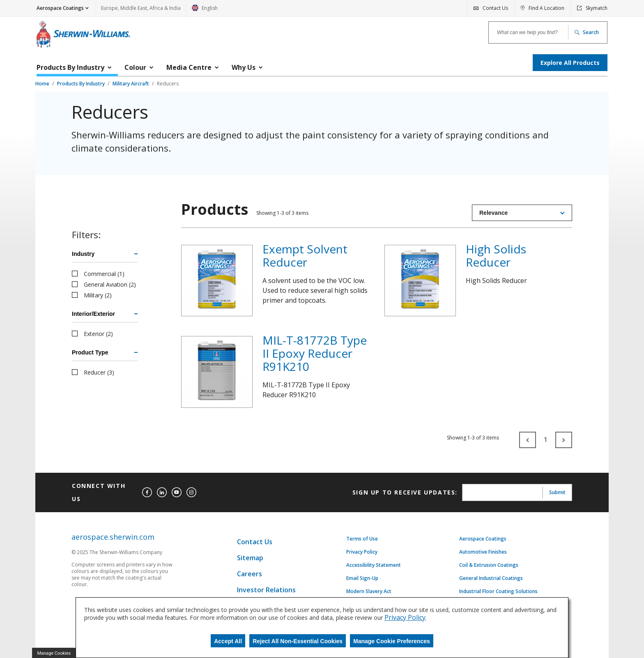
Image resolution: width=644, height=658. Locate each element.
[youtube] (177, 492)
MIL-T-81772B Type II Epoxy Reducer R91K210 (315, 353)
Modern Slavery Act (369, 591)
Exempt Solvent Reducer (305, 255)
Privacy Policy (362, 552)
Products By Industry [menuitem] (70, 67)
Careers (250, 574)
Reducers (168, 84)
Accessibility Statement (374, 565)
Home (43, 84)
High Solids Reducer (496, 255)
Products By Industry (82, 84)
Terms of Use (362, 539)
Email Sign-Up (362, 578)
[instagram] (191, 492)
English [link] (205, 10)
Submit (557, 492)
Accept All (228, 641)
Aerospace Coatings (483, 539)
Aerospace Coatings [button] (60, 8)
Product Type (90, 352)
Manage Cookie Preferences (392, 641)
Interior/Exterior (93, 314)
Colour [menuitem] (135, 67)
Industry (83, 254)
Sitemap (250, 558)
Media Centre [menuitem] (189, 67)
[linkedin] (162, 492)
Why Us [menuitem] (244, 67)
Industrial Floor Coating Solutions (498, 591)
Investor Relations (266, 590)
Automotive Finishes (483, 552)
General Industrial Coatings (491, 578)
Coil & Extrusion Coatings (489, 565)
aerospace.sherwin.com (113, 537)
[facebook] (147, 492)
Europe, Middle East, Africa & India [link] (141, 8)
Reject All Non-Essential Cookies (298, 641)
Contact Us (255, 542)
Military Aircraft (131, 84)
